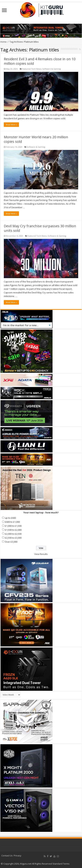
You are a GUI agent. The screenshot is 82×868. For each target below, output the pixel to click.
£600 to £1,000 (12, 522)
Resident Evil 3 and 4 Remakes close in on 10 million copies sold (40, 61)
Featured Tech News (32, 69)
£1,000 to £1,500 (13, 526)
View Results (41, 554)
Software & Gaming (51, 69)
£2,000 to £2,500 (13, 534)
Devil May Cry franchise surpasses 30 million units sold (40, 228)
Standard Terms (61, 864)
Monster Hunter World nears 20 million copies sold (36, 139)
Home (3, 42)
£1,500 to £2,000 (13, 530)
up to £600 (10, 518)
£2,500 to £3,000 (13, 538)
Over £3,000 (11, 542)
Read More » (11, 125)
